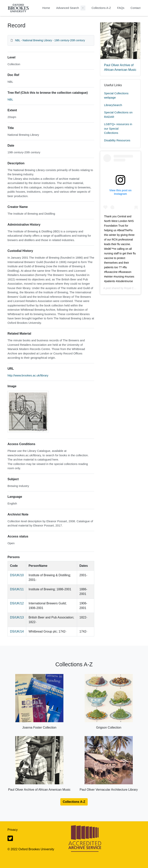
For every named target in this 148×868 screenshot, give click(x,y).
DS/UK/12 (17, 603)
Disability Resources (117, 140)
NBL (10, 99)
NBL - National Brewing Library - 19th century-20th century (50, 40)
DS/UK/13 (17, 617)
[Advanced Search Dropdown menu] (83, 8)
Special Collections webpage (116, 95)
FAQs (121, 8)
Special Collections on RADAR (118, 115)
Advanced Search (67, 8)
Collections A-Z (101, 8)
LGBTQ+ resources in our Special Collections (118, 128)
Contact (135, 8)
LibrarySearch (113, 105)
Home (46, 8)
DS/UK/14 (17, 631)
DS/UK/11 (17, 589)
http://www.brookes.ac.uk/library (28, 375)
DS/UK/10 (17, 575)
